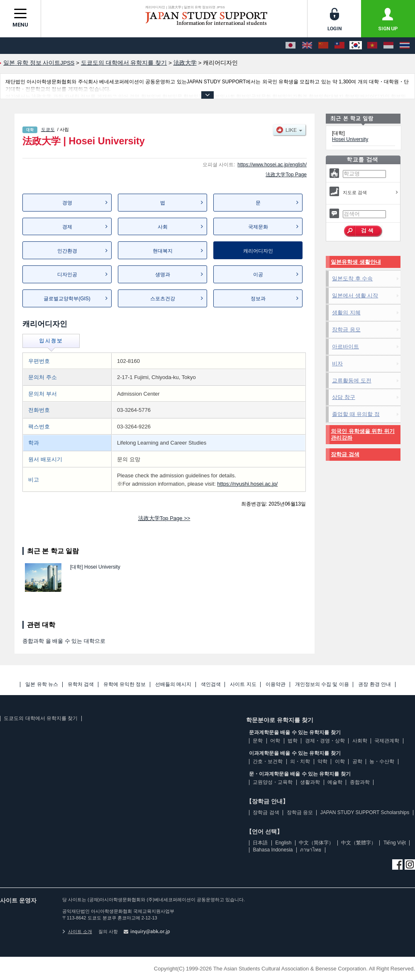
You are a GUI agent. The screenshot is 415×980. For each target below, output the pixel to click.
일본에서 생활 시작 (355, 295)
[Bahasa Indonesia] (388, 46)
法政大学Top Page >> (164, 518)
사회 (163, 227)
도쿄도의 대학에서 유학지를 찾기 (41, 718)
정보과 (258, 299)
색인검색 (211, 685)
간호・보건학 (268, 761)
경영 (67, 203)
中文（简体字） (316, 843)
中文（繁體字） (359, 843)
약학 (322, 761)
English (283, 843)
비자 (337, 364)
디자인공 (67, 275)
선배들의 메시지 (173, 685)
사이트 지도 (243, 685)
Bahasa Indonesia (273, 850)
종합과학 (360, 782)
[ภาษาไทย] (405, 46)
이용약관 (276, 685)
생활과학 (310, 782)
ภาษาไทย (311, 850)
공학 (357, 761)
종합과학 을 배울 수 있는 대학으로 (64, 641)
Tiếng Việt (395, 843)
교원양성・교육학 (273, 782)
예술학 (335, 782)
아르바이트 (345, 347)
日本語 (260, 843)
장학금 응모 (346, 330)
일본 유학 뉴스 (42, 685)
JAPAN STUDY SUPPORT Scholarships (365, 812)
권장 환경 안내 (375, 685)
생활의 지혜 (346, 312)
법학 (293, 741)
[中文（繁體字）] (339, 46)
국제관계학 (387, 741)
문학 (258, 741)
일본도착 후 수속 (352, 278)
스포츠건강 (163, 299)
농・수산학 (382, 761)
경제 (67, 227)
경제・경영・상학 (325, 741)
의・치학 (300, 761)
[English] (307, 46)
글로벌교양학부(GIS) (67, 299)
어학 (275, 741)
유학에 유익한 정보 (125, 685)
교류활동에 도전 (352, 381)
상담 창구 (344, 397)
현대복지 (163, 251)
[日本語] (290, 46)
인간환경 (67, 251)
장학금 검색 (345, 454)
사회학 (360, 741)
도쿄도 (48, 129)
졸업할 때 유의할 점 (356, 414)
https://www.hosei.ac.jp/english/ (272, 165)
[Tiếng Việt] (372, 46)
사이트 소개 (77, 931)
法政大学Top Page (286, 175)
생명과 (163, 275)
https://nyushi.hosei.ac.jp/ (247, 484)
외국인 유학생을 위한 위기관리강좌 (363, 434)
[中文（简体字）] (323, 46)
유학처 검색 (81, 685)
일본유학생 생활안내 (356, 262)
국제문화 (258, 227)
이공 (258, 275)
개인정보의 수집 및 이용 (322, 685)
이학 (340, 761)
